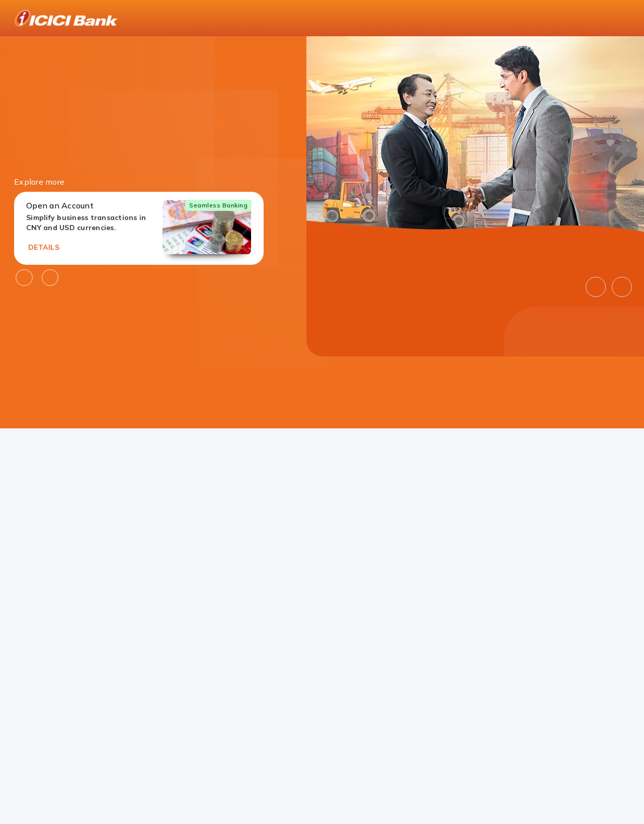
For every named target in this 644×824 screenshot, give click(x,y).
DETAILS (44, 247)
